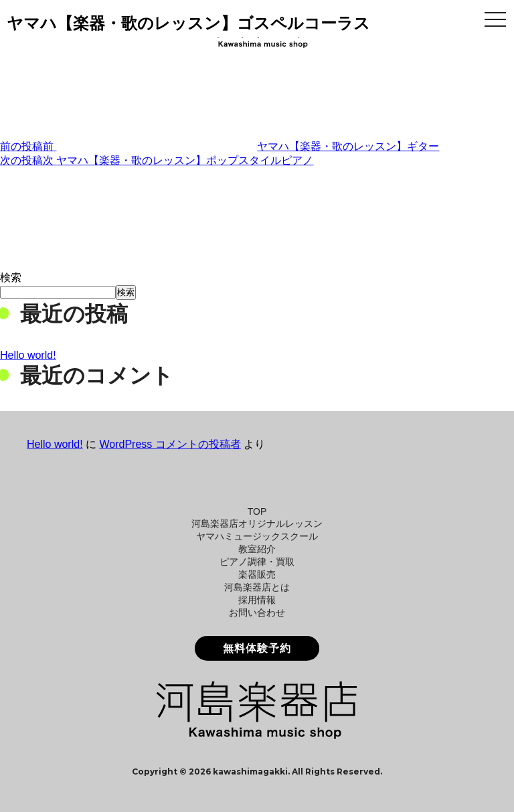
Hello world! (28, 355)
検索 (11, 277)
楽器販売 (257, 574)
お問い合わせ (257, 613)
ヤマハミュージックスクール (257, 536)
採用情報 (257, 600)
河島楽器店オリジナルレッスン (257, 523)
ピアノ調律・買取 (257, 562)
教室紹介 (257, 549)
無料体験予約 (257, 648)
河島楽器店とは (257, 587)
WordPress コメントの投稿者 (170, 444)
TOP (257, 511)
